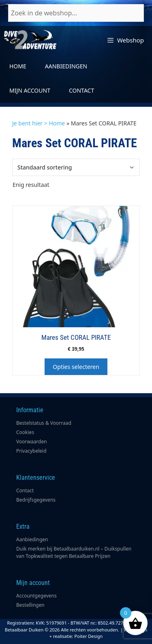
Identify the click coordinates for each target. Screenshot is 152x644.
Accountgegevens (36, 596)
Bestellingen (30, 605)
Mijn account (30, 90)
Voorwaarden (32, 442)
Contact (81, 90)
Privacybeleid (31, 451)
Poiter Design (89, 636)
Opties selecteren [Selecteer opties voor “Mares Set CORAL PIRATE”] (76, 367)
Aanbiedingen (66, 66)
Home (18, 66)
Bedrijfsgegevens (36, 500)
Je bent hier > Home (39, 123)
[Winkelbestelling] (76, 167)
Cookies (25, 432)
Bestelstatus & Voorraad (44, 423)
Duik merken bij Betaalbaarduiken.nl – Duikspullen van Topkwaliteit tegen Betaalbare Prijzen (74, 552)
